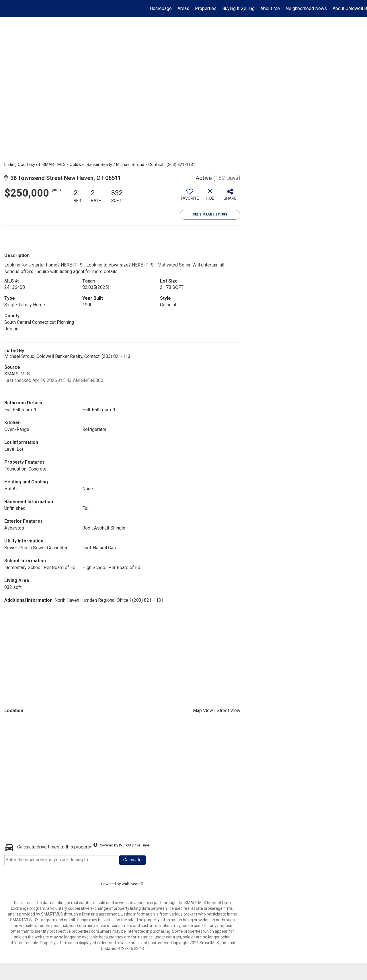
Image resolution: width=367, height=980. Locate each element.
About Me (270, 8)
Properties (206, 8)
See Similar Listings (210, 214)
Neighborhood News (306, 8)
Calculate (132, 860)
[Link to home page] (7, 9)
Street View (229, 710)
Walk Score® (133, 884)
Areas (183, 8)
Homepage (161, 8)
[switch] (190, 197)
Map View (203, 710)
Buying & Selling (238, 8)
